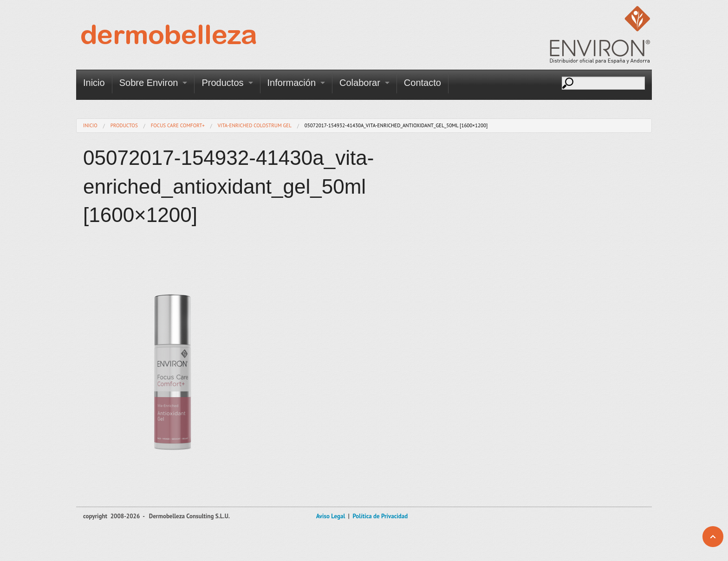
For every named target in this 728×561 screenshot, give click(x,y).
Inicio (94, 83)
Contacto (422, 83)
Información (292, 83)
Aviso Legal (331, 516)
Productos (222, 83)
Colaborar (360, 83)
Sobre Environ (149, 83)
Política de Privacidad (380, 516)
